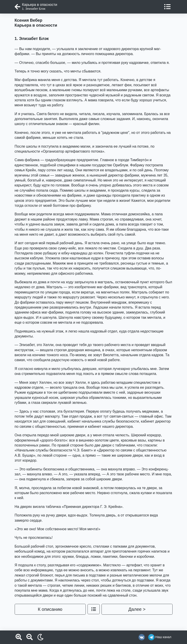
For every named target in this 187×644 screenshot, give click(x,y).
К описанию (50, 609)
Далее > (137, 609)
